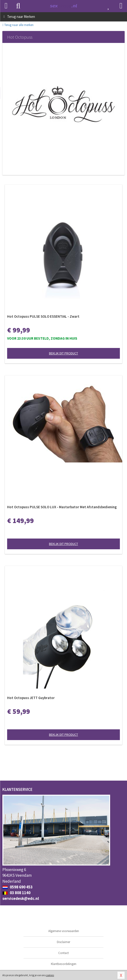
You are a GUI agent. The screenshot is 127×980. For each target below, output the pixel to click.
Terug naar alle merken (18, 25)
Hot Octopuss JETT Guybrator (31, 698)
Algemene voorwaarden (64, 931)
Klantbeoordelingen (64, 964)
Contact (63, 953)
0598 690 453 (17, 887)
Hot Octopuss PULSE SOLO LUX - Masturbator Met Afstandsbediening (62, 507)
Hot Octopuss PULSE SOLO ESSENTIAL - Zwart (43, 316)
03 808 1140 (16, 893)
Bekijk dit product (63, 353)
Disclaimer (63, 942)
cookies (50, 975)
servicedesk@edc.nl (21, 898)
